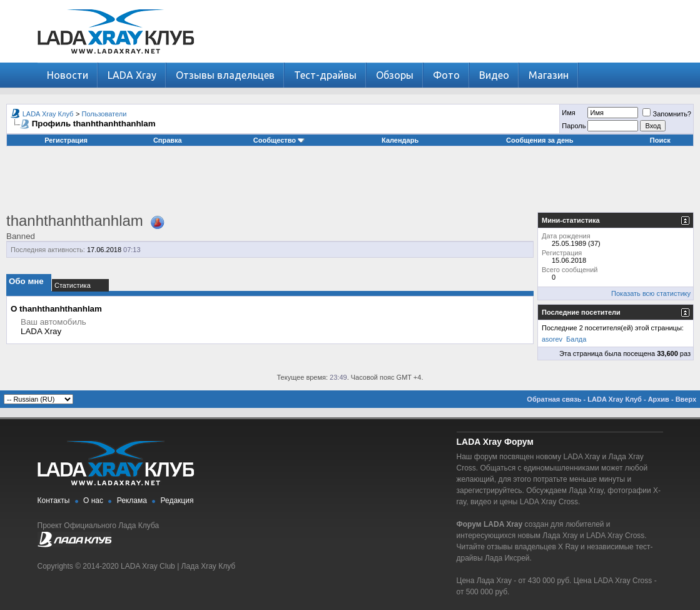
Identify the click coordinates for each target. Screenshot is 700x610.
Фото (446, 75)
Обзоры (395, 75)
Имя (568, 113)
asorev (552, 339)
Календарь (400, 140)
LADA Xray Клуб (48, 114)
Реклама (132, 501)
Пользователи (104, 114)
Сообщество (279, 140)
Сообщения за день (540, 140)
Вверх (686, 399)
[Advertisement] (350, 184)
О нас (93, 501)
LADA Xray (132, 75)
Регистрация (66, 140)
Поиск (660, 140)
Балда (576, 339)
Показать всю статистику (651, 293)
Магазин (549, 75)
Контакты (54, 501)
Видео (494, 75)
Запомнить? (667, 114)
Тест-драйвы (325, 75)
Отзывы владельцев (225, 75)
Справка (168, 140)
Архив (659, 399)
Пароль (574, 126)
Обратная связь (554, 399)
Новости (68, 75)
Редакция (177, 501)
